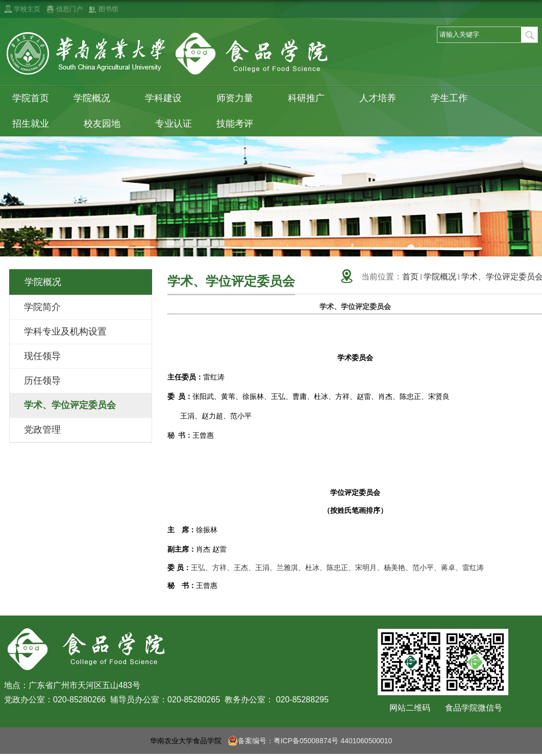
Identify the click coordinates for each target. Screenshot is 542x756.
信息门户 (69, 9)
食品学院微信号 (474, 708)
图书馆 (108, 9)
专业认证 (174, 124)
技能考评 (240, 124)
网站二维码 (410, 708)
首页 (410, 277)
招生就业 (36, 124)
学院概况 (97, 98)
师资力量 (240, 98)
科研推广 (311, 98)
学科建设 (168, 98)
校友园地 (107, 124)
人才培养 (383, 98)
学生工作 (454, 98)
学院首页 (31, 98)
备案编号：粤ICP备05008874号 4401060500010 (310, 741)
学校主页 (27, 9)
